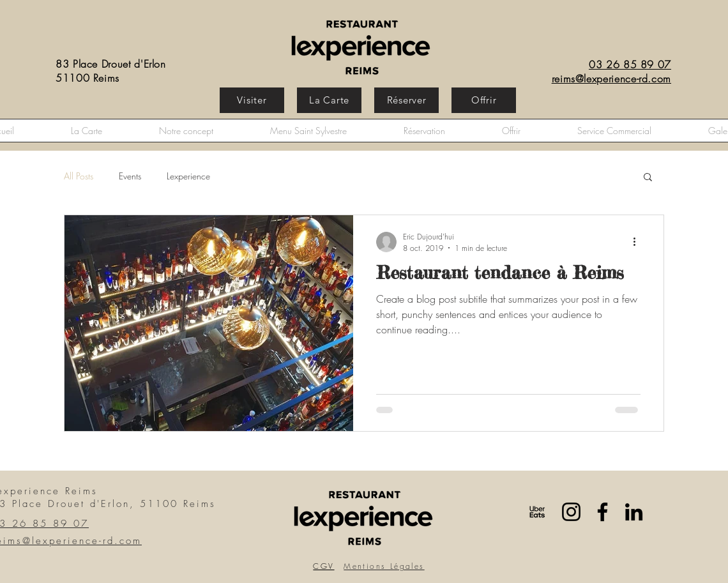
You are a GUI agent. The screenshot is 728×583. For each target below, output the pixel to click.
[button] (648, 178)
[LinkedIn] (634, 512)
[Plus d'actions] (639, 242)
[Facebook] (603, 512)
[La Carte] (329, 100)
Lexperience (188, 176)
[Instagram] (571, 512)
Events (130, 176)
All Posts (79, 176)
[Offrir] (484, 100)
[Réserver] (406, 100)
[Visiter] (252, 100)
